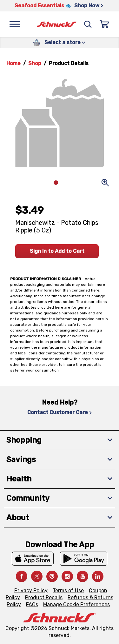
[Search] (88, 24)
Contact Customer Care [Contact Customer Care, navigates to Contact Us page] (60, 412)
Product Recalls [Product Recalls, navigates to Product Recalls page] (44, 597)
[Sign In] (104, 24)
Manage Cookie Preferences (76, 604)
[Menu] (15, 24)
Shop (35, 63)
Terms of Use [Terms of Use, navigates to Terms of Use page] (68, 590)
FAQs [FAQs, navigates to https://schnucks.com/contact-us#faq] (32, 604)
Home (13, 63)
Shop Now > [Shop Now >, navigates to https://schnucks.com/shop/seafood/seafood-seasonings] (89, 6)
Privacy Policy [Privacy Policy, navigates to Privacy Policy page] (31, 590)
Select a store (65, 42)
